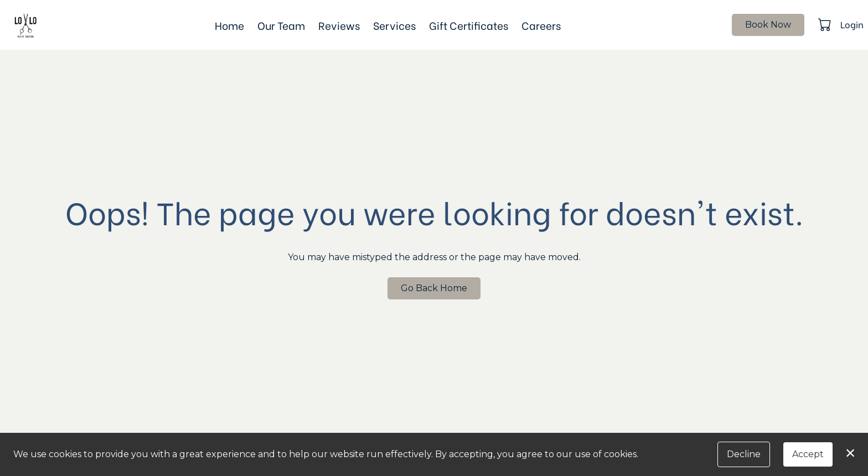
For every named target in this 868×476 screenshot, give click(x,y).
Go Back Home (434, 288)
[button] (826, 24)
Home (229, 25)
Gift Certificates (469, 25)
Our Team (281, 25)
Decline (744, 454)
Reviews (339, 25)
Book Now (768, 25)
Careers (541, 25)
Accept (808, 454)
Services (394, 25)
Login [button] (852, 24)
